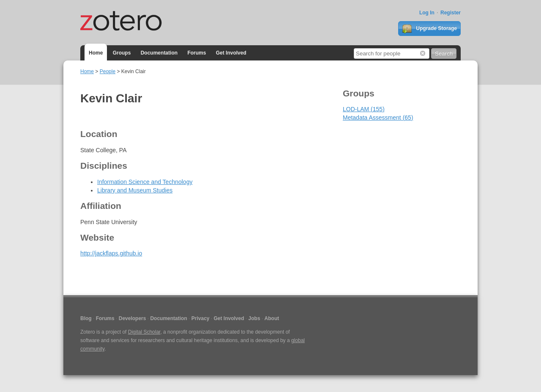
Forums (197, 53)
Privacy (201, 318)
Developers (133, 318)
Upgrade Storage (429, 29)
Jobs (254, 318)
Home (96, 53)
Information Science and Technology (145, 182)
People (108, 71)
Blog (86, 318)
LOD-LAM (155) (364, 109)
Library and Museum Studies (135, 190)
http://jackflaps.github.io (111, 253)
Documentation (159, 53)
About (272, 318)
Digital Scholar (144, 332)
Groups (122, 53)
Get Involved (231, 53)
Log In (427, 13)
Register (451, 13)
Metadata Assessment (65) (378, 118)
